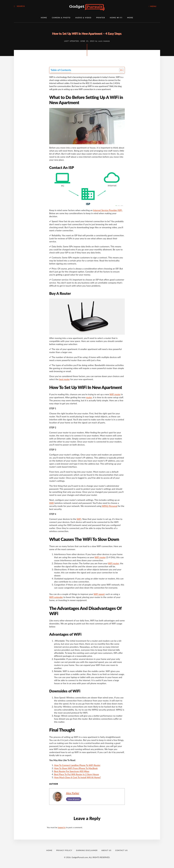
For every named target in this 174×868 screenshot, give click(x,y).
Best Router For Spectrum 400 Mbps (72, 771)
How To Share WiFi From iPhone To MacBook (76, 768)
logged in (62, 827)
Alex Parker (73, 793)
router (89, 397)
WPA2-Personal (110, 506)
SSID (52, 503)
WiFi (79, 519)
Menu (153, 6)
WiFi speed (99, 594)
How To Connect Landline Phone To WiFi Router (77, 765)
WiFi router (115, 394)
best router (64, 379)
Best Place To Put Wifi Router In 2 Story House (77, 774)
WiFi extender (56, 597)
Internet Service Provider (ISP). (108, 210)
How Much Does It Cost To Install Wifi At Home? (77, 777)
